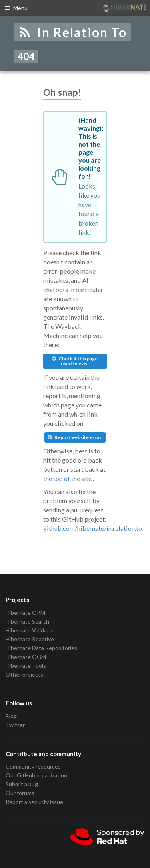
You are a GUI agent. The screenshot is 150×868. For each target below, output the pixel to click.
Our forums (20, 793)
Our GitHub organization (36, 775)
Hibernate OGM (26, 657)
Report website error (75, 437)
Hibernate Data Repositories (41, 648)
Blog (11, 716)
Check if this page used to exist (75, 361)
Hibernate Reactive (30, 639)
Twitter (15, 725)
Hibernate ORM (25, 613)
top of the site (72, 478)
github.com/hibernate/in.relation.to (93, 528)
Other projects (24, 674)
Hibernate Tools (26, 666)
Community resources (33, 767)
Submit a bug (22, 784)
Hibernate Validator (30, 630)
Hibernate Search (27, 621)
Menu (16, 8)
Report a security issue (34, 802)
